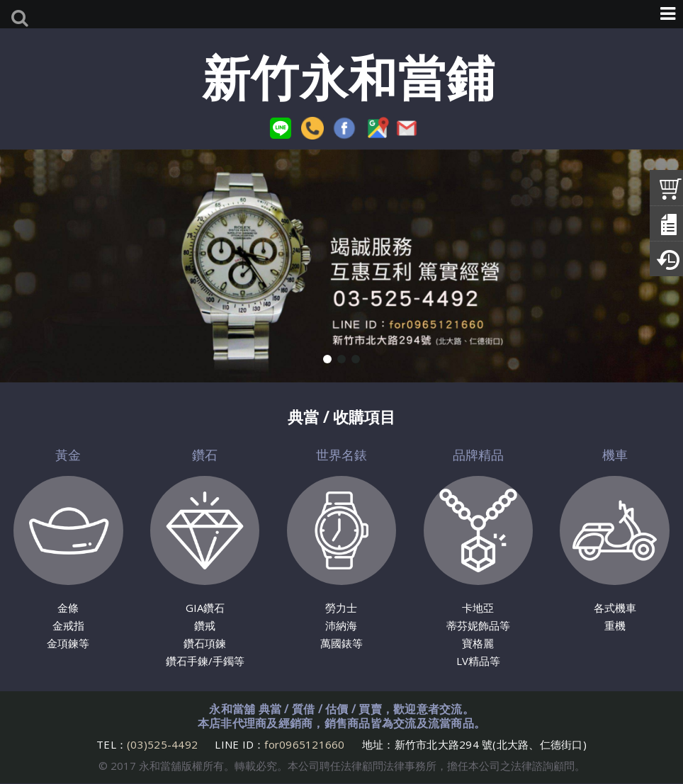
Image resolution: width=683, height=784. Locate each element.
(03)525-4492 (164, 744)
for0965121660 (304, 744)
